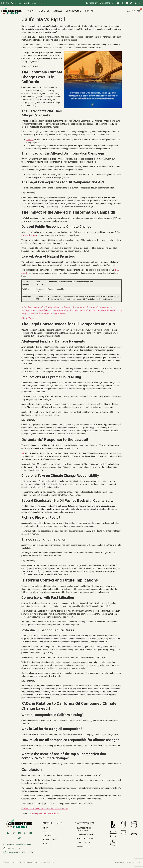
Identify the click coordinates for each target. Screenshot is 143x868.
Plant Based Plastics (87, 838)
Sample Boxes (83, 842)
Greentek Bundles (86, 835)
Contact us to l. (45, 808)
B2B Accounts (74, 11)
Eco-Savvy (33, 813)
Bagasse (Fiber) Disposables (84, 829)
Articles (58, 11)
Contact (90, 11)
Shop (31, 11)
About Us (44, 11)
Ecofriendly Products (49, 813)
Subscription (83, 846)
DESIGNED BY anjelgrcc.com (127, 862)
